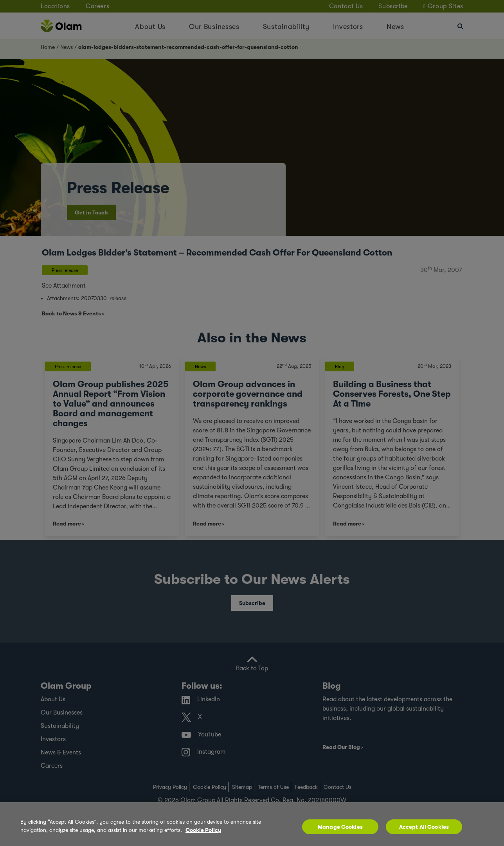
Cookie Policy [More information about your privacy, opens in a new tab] (203, 830)
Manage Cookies (340, 827)
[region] (252, 824)
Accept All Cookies (424, 827)
